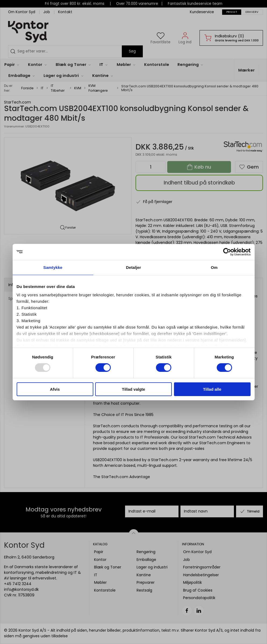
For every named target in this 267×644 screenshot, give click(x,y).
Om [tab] (214, 267)
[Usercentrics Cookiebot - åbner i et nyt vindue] (227, 252)
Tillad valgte (133, 389)
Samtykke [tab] (53, 267)
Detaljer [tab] (134, 267)
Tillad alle (212, 389)
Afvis (55, 389)
